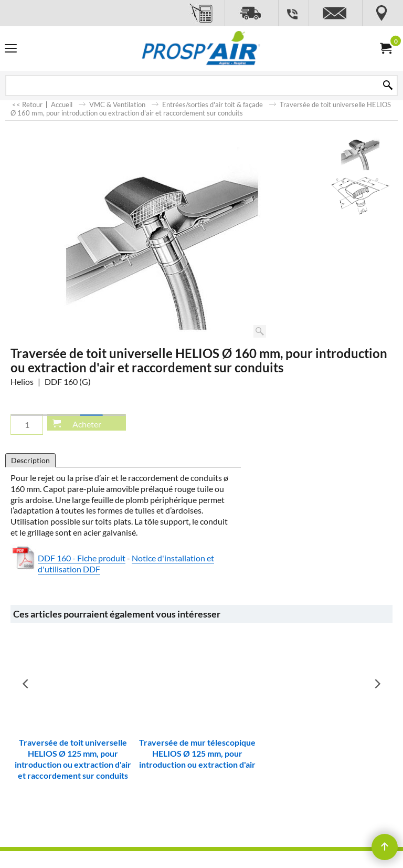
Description (30, 460)
